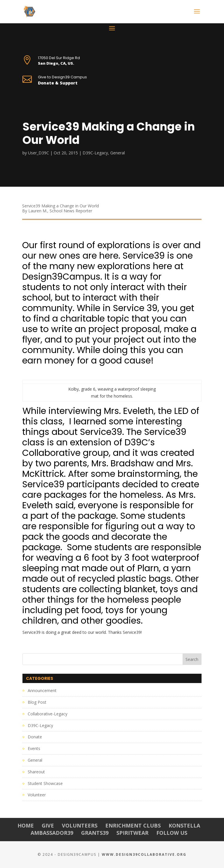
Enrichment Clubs (133, 825)
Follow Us (172, 833)
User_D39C (38, 153)
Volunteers (80, 825)
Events (34, 748)
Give (48, 825)
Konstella (184, 825)
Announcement (42, 690)
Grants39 (95, 833)
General (118, 153)
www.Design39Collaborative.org (144, 854)
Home (26, 825)
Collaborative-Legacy (48, 714)
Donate (35, 737)
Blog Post (37, 702)
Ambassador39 (52, 833)
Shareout (36, 772)
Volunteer (37, 795)
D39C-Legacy (95, 153)
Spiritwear (132, 833)
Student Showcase (45, 783)
